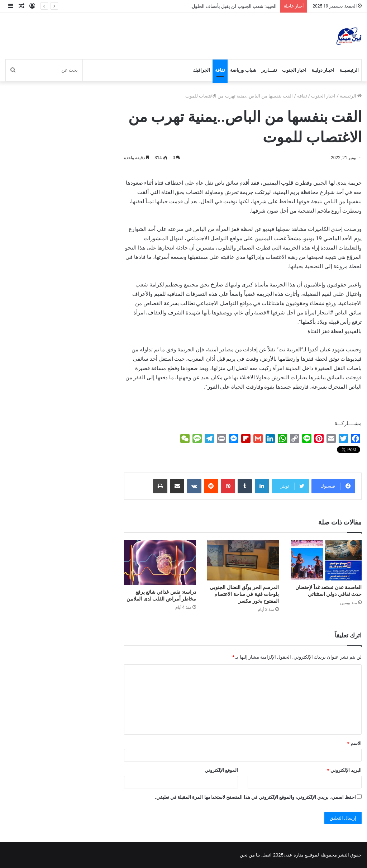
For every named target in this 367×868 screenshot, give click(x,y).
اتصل (266, 855)
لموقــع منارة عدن (301, 855)
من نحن (247, 855)
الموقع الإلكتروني (221, 770)
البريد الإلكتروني (344, 770)
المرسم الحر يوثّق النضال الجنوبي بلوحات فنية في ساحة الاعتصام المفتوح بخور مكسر (244, 594)
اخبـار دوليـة (323, 70)
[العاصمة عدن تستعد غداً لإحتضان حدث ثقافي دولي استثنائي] (326, 560)
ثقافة (220, 70)
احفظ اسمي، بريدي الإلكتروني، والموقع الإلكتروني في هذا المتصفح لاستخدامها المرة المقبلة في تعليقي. (255, 797)
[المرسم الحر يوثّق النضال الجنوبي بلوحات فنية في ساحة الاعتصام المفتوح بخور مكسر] (243, 560)
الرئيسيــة (349, 70)
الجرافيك (201, 70)
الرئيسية (351, 96)
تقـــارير (269, 70)
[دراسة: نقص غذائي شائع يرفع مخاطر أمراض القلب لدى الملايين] (160, 563)
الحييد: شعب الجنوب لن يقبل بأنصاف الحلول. (233, 6)
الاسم (354, 743)
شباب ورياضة (243, 70)
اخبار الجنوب (294, 70)
